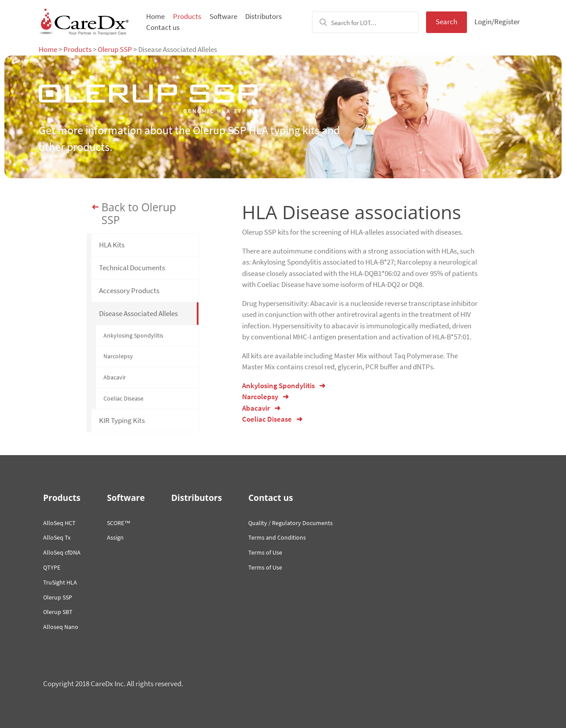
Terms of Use (265, 552)
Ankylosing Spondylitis (133, 335)
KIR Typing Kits (122, 420)
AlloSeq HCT (59, 523)
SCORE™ (119, 523)
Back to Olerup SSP (139, 214)
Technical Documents (132, 268)
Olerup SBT (58, 612)
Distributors (263, 16)
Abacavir (115, 377)
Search (447, 22)
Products (187, 16)
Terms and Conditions (277, 537)
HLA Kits (112, 245)
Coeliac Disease (123, 398)
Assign (115, 537)
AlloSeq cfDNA (62, 552)
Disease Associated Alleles (138, 313)
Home (155, 16)
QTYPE (52, 567)
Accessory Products (129, 290)
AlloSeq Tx (57, 537)
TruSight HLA (60, 582)
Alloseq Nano (61, 627)
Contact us (163, 27)
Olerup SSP (115, 49)
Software (223, 16)
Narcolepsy (118, 356)
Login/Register (497, 22)
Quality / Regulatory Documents (290, 523)
